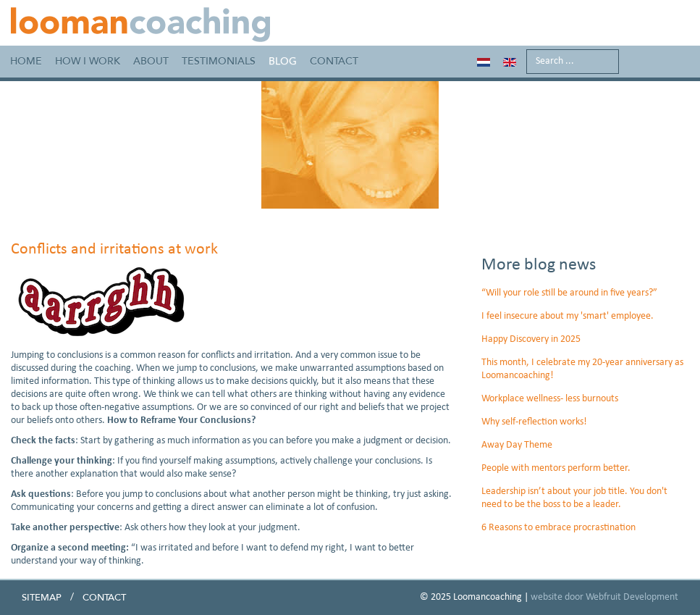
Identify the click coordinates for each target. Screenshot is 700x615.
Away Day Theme (517, 445)
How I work (88, 61)
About (151, 61)
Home (26, 61)
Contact (334, 61)
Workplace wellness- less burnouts (550, 399)
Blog (283, 61)
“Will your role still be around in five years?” (569, 293)
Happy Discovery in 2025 (531, 339)
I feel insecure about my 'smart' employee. (568, 316)
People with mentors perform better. (556, 468)
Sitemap (42, 598)
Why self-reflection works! (534, 422)
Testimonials (219, 61)
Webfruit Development (632, 597)
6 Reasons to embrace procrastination (558, 528)
